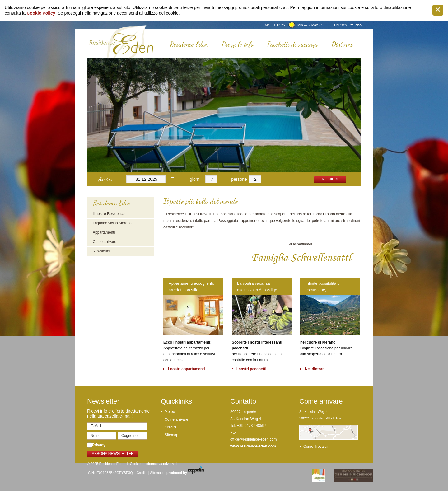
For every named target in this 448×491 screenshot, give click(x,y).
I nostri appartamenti (187, 369)
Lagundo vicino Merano (112, 223)
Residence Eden (189, 44)
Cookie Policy (41, 13)
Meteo (170, 412)
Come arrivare (105, 242)
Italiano (355, 25)
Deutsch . (342, 25)
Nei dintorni (315, 369)
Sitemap (171, 435)
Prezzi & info (238, 44)
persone (239, 179)
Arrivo (105, 179)
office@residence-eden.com (253, 439)
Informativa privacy (160, 464)
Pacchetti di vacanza (292, 44)
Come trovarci (315, 447)
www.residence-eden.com (253, 446)
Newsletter (102, 251)
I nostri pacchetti (251, 369)
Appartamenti (104, 232)
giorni (195, 179)
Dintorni (342, 44)
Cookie (135, 464)
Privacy (99, 445)
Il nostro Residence (109, 214)
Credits (170, 427)
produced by (185, 473)
